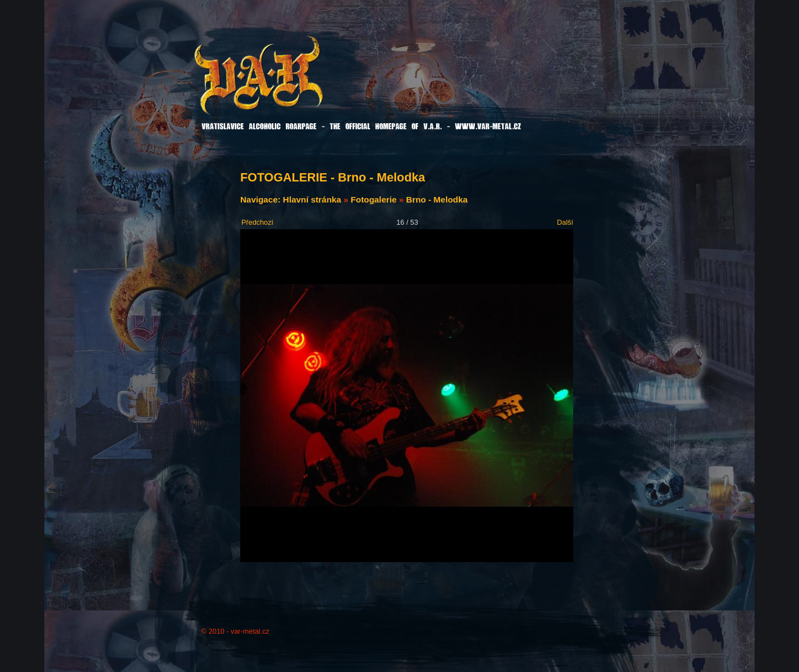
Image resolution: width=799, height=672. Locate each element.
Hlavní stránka (312, 199)
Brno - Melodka (437, 199)
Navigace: (262, 199)
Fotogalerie (374, 199)
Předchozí (257, 222)
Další (565, 222)
